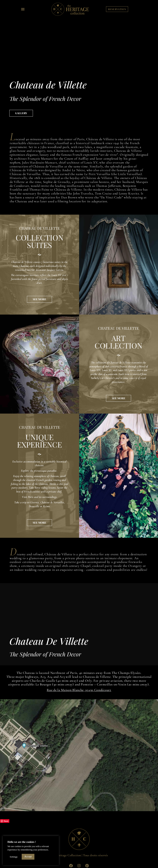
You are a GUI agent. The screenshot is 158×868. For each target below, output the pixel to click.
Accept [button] (28, 857)
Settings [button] (14, 857)
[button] (23, 9)
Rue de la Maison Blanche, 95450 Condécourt (79, 690)
